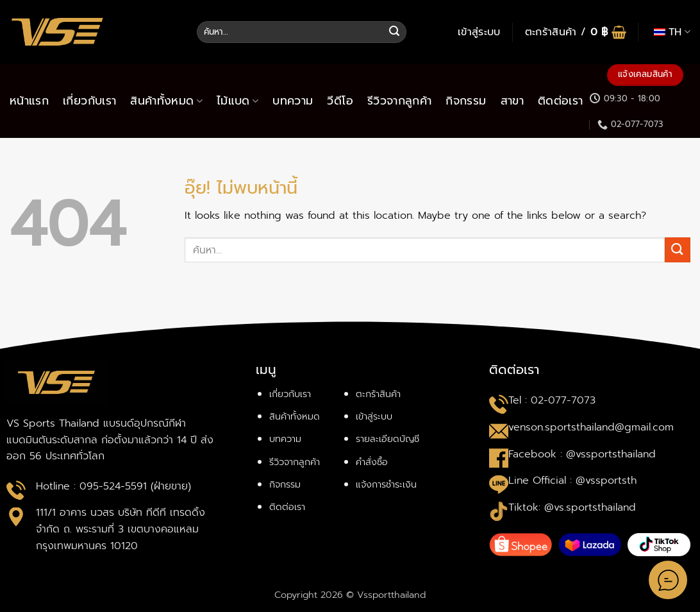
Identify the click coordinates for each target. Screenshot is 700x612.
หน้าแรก (29, 101)
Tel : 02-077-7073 (552, 400)
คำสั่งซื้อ (372, 462)
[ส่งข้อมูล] (395, 32)
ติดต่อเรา (560, 101)
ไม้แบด (238, 101)
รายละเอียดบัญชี (388, 439)
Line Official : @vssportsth (572, 480)
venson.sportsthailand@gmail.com (591, 427)
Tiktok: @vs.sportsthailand (572, 507)
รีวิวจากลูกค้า (400, 101)
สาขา (512, 101)
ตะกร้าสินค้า (378, 394)
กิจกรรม (466, 101)
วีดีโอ (340, 101)
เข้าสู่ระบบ (374, 416)
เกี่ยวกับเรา (89, 101)
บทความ (293, 101)
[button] (479, 32)
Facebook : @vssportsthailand (582, 454)
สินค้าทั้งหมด (166, 101)
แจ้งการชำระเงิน (386, 484)
